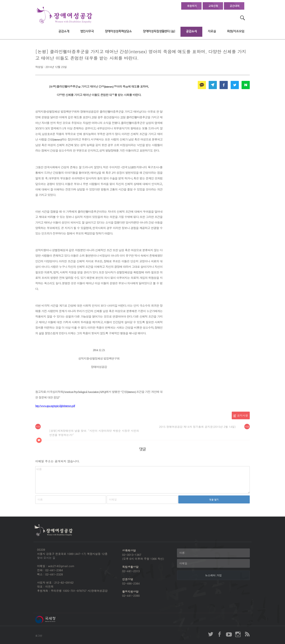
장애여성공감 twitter (211, 634)
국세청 (53, 619)
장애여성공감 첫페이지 (64, 15)
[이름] (213, 553)
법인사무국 (87, 31)
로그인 (39, 636)
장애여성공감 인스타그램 (238, 634)
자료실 (212, 31)
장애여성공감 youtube (229, 634)
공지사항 (243, 415)
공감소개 (64, 31)
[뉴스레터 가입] (213, 575)
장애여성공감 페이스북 (220, 634)
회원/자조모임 (236, 31)
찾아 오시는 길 (46, 558)
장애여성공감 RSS (247, 634)
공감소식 (191, 31)
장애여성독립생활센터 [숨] (159, 31)
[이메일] (213, 563)
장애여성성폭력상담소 (118, 31)
